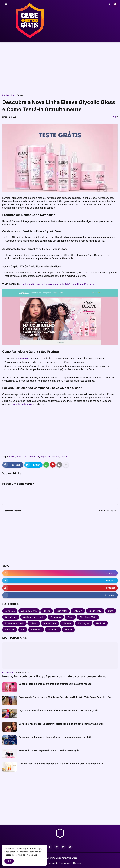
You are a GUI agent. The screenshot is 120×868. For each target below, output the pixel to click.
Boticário (78, 611)
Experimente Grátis (50, 457)
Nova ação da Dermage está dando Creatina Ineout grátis (50, 750)
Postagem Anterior (12, 511)
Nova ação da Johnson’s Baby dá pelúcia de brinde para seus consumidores (54, 676)
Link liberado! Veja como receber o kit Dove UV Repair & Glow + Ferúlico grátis (61, 764)
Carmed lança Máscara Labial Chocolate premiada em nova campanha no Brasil (62, 724)
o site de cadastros (21, 404)
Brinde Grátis (95, 611)
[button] (6, 5)
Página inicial (9, 95)
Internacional (50, 623)
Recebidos (53, 629)
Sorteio (68, 629)
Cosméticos (34, 457)
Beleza (20, 95)
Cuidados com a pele (33, 617)
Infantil (34, 623)
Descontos (56, 617)
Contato (77, 863)
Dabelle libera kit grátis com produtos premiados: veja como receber (55, 684)
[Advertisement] (60, 68)
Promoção (36, 629)
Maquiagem (84, 623)
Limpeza (67, 623)
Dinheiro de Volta (88, 617)
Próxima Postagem (108, 511)
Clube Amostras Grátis (66, 858)
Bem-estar (22, 457)
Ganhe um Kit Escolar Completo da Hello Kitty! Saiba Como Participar (57, 284)
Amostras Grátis (29, 611)
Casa (111, 611)
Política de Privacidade (59, 863)
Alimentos (10, 611)
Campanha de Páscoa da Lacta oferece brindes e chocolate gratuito (55, 737)
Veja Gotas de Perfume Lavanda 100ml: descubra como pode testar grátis (58, 710)
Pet (23, 629)
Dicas (70, 617)
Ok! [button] (9, 861)
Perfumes (10, 629)
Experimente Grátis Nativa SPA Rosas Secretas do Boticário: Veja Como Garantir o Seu (65, 697)
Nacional (65, 457)
